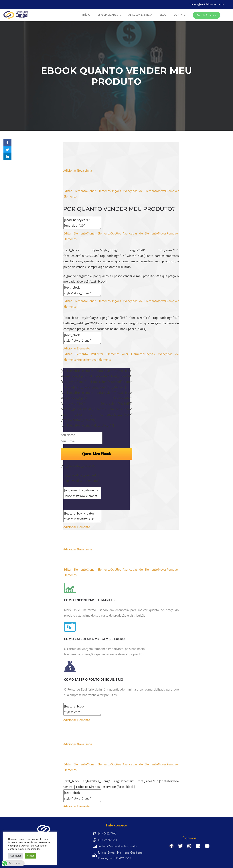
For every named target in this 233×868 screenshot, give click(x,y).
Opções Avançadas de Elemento (134, 191)
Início (86, 15)
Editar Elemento (75, 191)
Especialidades (109, 15)
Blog (163, 15)
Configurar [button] (16, 856)
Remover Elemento (98, 360)
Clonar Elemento (99, 191)
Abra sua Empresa (140, 15)
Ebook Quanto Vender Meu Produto (117, 76)
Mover (162, 191)
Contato (180, 15)
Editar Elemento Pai (79, 354)
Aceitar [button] (30, 856)
